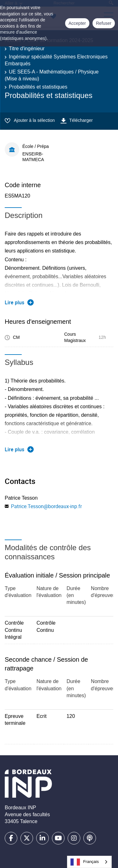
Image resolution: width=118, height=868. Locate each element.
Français (85, 862)
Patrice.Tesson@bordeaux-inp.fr (46, 506)
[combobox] (89, 862)
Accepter (77, 23)
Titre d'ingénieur (27, 49)
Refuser (104, 23)
